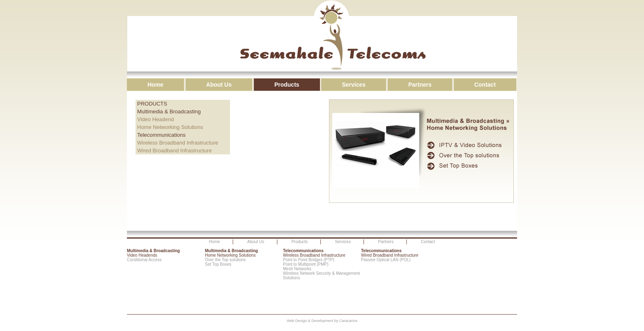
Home (155, 85)
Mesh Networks (297, 269)
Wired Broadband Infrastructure (174, 151)
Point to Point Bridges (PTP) (309, 260)
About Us (219, 85)
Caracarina (348, 321)
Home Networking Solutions (170, 127)
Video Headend (155, 119)
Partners (420, 85)
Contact (485, 85)
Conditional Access (144, 260)
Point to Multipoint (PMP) (306, 264)
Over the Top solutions (225, 260)
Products (287, 85)
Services (354, 85)
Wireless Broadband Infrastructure (178, 143)
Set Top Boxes (218, 264)
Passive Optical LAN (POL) (386, 260)
